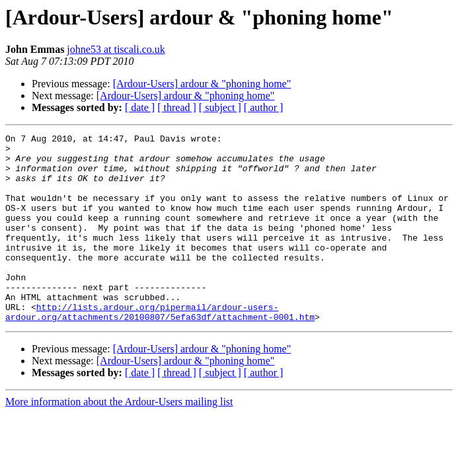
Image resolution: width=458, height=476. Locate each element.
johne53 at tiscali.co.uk (116, 49)
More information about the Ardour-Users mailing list (119, 439)
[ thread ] (177, 107)
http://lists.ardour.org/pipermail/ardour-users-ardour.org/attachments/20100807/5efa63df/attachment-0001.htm (160, 348)
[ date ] (140, 107)
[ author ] (264, 107)
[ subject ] (220, 107)
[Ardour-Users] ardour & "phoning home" (202, 84)
